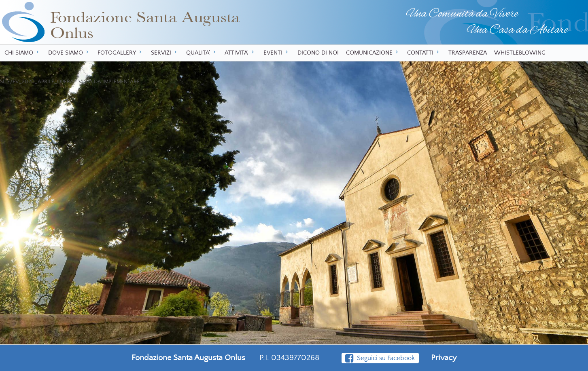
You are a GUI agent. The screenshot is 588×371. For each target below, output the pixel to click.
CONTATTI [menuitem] (424, 53)
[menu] (294, 53)
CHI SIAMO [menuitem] (23, 53)
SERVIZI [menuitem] (165, 53)
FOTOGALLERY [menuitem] (121, 53)
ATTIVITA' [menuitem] (240, 53)
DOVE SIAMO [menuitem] (69, 53)
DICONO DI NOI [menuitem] (318, 53)
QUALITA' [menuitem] (202, 53)
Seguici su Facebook (380, 358)
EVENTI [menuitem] (277, 53)
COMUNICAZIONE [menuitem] (373, 53)
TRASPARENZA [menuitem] (468, 53)
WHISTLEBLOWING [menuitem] (520, 53)
